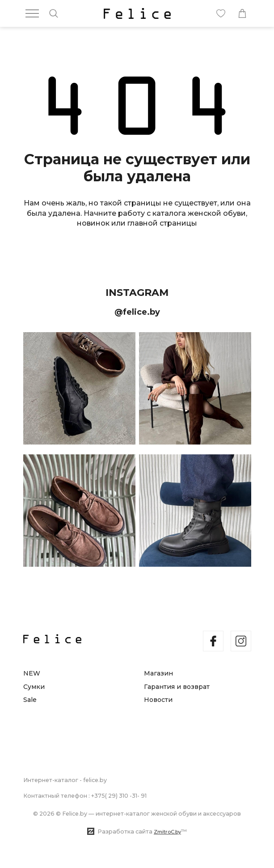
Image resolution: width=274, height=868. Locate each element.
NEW (32, 673)
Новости (158, 700)
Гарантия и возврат (177, 687)
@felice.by (137, 312)
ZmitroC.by (167, 832)
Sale (30, 700)
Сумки (34, 687)
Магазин (158, 673)
